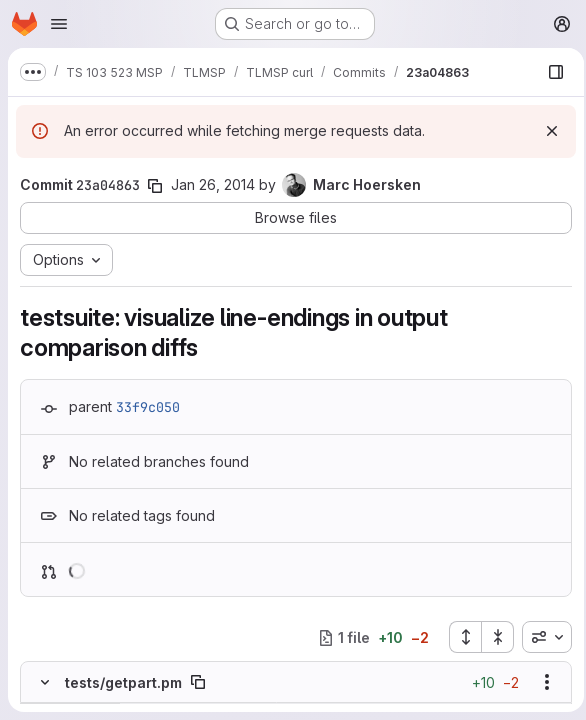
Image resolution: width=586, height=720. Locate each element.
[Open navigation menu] (59, 24)
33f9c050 (148, 407)
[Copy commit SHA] (155, 186)
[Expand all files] (459, 637)
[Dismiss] (546, 131)
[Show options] (541, 682)
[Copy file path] (198, 682)
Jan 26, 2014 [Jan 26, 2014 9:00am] (213, 184)
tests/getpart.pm (123, 682)
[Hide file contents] (45, 682)
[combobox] (541, 637)
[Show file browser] (550, 72)
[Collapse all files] (492, 637)
